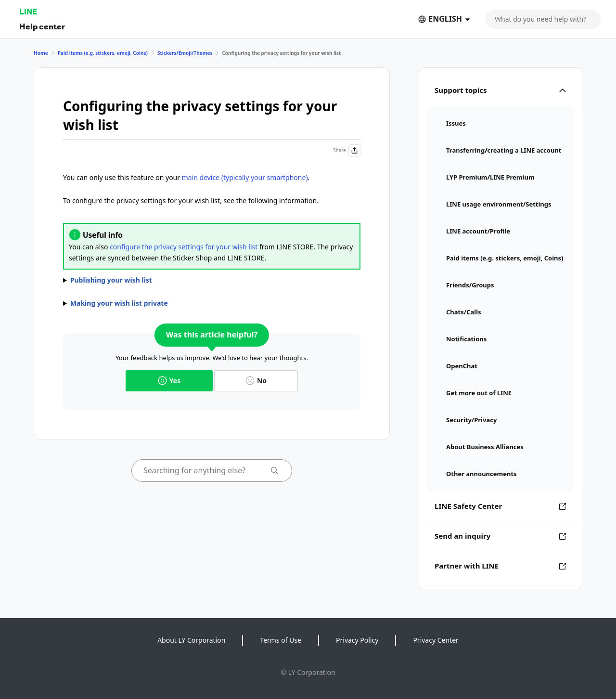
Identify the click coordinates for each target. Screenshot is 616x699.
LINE (28, 11)
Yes (169, 381)
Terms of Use (281, 640)
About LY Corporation (191, 640)
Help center (42, 26)
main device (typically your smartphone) (245, 177)
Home (41, 53)
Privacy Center (436, 640)
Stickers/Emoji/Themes (185, 53)
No (256, 381)
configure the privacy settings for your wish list (184, 247)
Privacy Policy (357, 640)
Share (347, 150)
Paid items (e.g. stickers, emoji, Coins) (103, 53)
